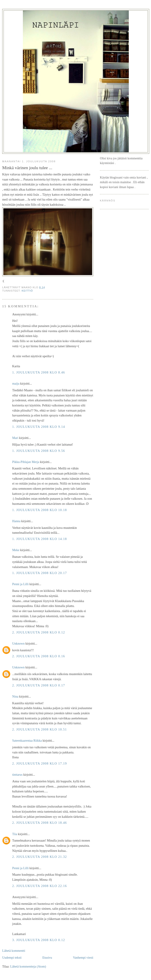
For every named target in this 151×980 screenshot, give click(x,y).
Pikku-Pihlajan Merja (26, 462)
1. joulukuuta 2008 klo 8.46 (39, 372)
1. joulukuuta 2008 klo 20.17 (40, 573)
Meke (16, 550)
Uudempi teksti (12, 958)
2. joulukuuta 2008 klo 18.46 (40, 823)
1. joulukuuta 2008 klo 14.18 (40, 539)
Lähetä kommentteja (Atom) (28, 966)
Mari (15, 438)
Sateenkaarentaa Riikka (27, 741)
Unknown (18, 643)
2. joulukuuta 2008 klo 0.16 (39, 656)
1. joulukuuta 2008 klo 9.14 (39, 427)
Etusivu (47, 958)
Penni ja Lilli (20, 584)
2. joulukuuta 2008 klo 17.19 (40, 763)
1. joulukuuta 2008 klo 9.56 (39, 451)
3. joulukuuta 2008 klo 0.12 (39, 940)
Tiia (15, 834)
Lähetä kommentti (14, 951)
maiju (16, 383)
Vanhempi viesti (83, 958)
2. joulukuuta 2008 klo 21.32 (40, 857)
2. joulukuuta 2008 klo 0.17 (39, 685)
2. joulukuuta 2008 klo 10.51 (40, 729)
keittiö (27, 291)
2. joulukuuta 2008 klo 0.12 (39, 632)
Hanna (16, 521)
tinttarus (17, 775)
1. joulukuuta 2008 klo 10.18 (40, 510)
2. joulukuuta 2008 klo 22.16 (40, 886)
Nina (15, 696)
